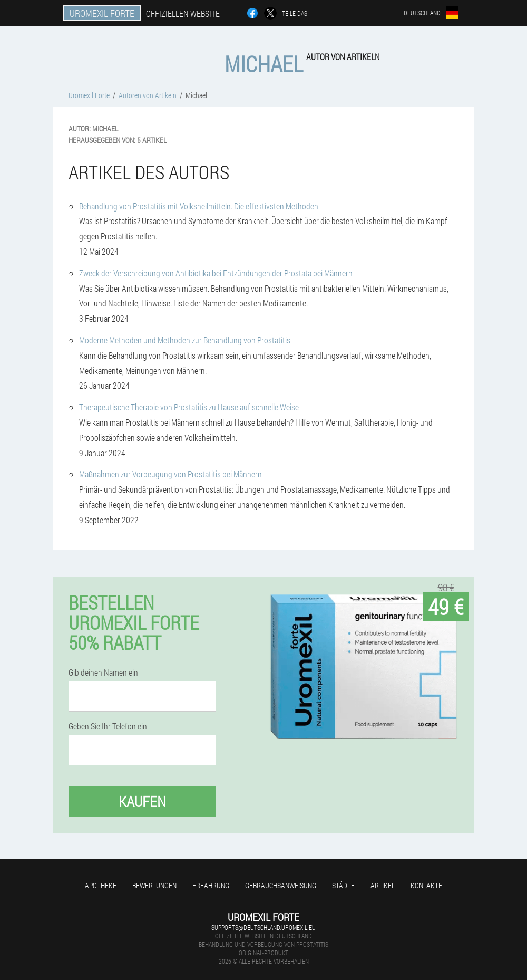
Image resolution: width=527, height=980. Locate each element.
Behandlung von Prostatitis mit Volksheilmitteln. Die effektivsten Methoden (199, 206)
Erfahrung (211, 885)
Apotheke (101, 885)
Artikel (383, 885)
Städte (343, 885)
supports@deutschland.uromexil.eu (263, 927)
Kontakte (426, 885)
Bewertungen (154, 885)
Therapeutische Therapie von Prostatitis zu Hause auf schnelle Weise (189, 407)
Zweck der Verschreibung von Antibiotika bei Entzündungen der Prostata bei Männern (216, 273)
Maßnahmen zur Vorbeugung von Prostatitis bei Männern (170, 474)
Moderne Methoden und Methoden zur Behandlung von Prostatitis (185, 340)
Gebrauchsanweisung (281, 885)
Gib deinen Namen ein (103, 672)
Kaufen (142, 801)
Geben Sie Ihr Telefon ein (108, 726)
